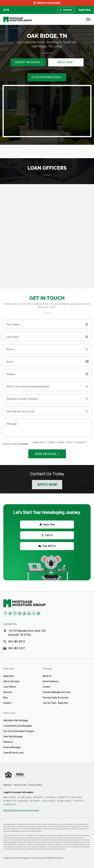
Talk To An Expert (11, 682)
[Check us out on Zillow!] (34, 613)
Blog (5, 698)
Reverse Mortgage (12, 747)
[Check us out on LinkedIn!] (29, 613)
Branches (8, 692)
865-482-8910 (17, 642)
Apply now (66, 62)
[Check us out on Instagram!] (15, 613)
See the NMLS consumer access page (21, 811)
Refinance (8, 742)
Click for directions (47, 77)
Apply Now (85, 10)
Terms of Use (20, 785)
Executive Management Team (57, 692)
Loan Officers (10, 687)
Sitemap (7, 785)
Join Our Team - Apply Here (55, 703)
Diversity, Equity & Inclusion (56, 698)
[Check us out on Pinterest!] (20, 613)
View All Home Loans (14, 753)
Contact (46, 687)
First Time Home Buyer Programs (19, 731)
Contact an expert (28, 62)
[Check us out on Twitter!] (10, 613)
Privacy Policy (36, 785)
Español (7, 703)
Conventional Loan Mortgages (18, 726)
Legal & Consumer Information (18, 793)
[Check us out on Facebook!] (5, 613)
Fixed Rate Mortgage (13, 737)
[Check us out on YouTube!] (24, 613)
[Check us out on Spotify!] (38, 613)
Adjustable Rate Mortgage (16, 721)
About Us (47, 676)
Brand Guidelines (51, 682)
